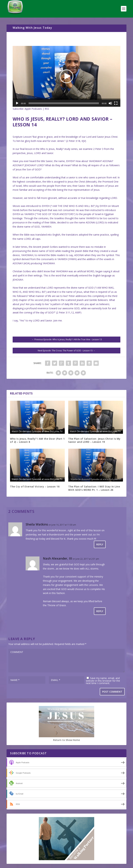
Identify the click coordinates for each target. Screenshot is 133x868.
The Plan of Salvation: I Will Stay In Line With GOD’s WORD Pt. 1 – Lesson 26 (94, 488)
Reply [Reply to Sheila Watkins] (100, 544)
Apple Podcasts (33, 109)
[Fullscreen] (116, 103)
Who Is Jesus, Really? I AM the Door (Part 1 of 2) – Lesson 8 (37, 440)
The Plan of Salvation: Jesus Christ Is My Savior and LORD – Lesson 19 (94, 440)
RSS (47, 109)
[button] (66, 76)
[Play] (17, 103)
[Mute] (110, 103)
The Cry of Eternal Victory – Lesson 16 (35, 487)
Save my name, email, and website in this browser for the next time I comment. (103, 681)
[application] (66, 76)
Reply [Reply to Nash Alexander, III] (100, 611)
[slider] (64, 103)
